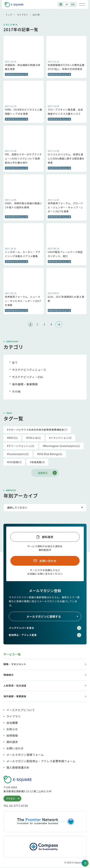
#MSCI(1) (12, 438)
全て (15, 362)
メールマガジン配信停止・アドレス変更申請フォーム (41, 761)
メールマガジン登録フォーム (25, 755)
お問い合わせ (48, 561)
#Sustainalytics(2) (18, 454)
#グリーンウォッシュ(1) (21, 446)
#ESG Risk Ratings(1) (50, 454)
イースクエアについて (21, 710)
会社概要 (12, 723)
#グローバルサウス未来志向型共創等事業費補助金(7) (37, 430)
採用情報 (12, 735)
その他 (16, 391)
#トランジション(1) (60, 438)
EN (73, 4)
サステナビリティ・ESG (28, 377)
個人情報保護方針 (18, 767)
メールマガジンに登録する (52, 616)
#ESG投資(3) (14, 462)
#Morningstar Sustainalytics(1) (61, 446)
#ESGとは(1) (33, 438)
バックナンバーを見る (45, 628)
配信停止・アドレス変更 (45, 635)
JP (67, 4)
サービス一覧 (12, 654)
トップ (9, 15)
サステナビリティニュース (29, 370)
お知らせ (12, 729)
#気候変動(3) (37, 462)
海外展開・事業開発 (25, 384)
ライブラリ (22, 15)
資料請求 (48, 537)
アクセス (13, 799)
